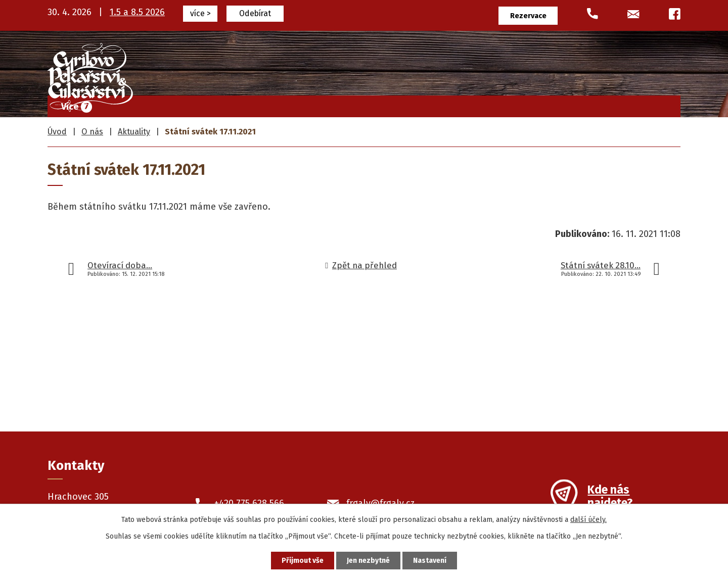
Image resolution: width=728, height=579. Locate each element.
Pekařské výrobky (463, 104)
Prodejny (542, 104)
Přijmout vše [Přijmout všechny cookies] (303, 561)
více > (200, 13)
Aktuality (134, 132)
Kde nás (610, 498)
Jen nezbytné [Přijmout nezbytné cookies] (368, 561)
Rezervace (528, 16)
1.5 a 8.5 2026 (137, 12)
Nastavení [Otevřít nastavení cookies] (430, 561)
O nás (595, 104)
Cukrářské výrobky (365, 104)
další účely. (588, 520)
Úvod (244, 104)
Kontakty (649, 104)
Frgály (291, 104)
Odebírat (255, 13)
